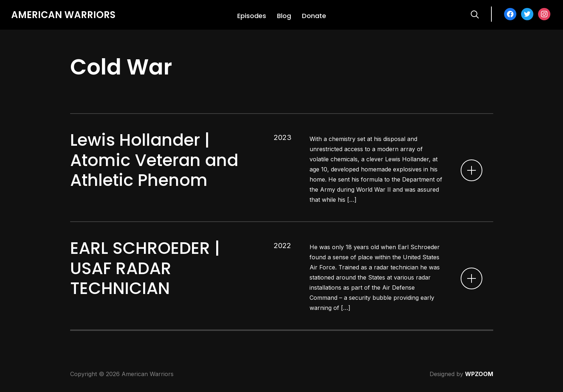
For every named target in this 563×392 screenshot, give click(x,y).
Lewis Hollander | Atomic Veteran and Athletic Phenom (154, 160)
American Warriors (63, 15)
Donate (314, 16)
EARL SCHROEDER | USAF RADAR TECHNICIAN (145, 268)
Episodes (252, 16)
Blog (284, 16)
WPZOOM (479, 374)
